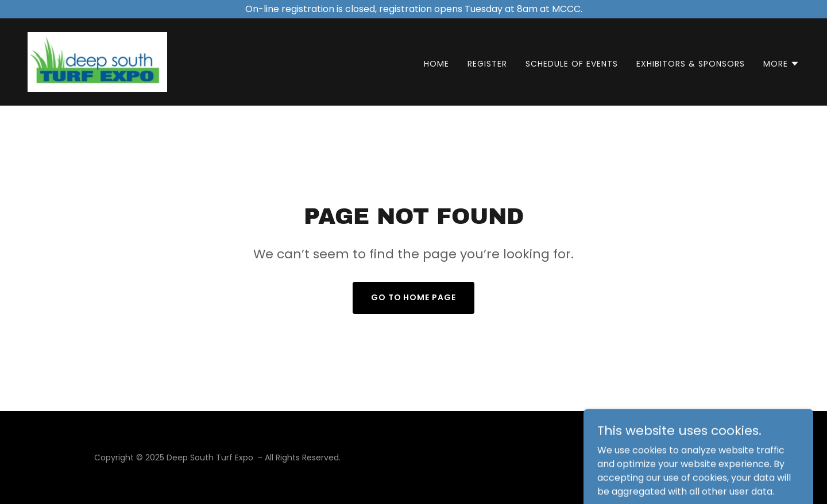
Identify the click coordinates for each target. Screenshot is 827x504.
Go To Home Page (414, 297)
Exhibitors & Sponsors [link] (691, 64)
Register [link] (487, 64)
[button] (781, 64)
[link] (97, 61)
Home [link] (436, 64)
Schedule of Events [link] (572, 64)
